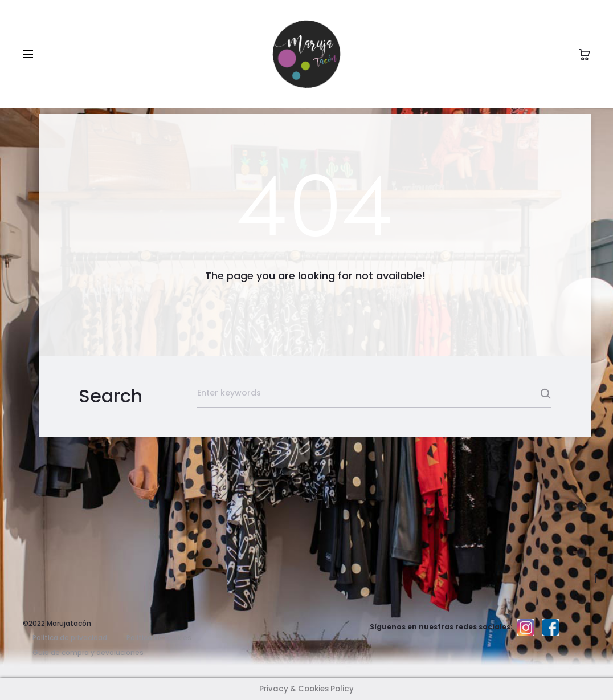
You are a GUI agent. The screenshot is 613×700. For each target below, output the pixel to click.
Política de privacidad (70, 638)
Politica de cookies (159, 638)
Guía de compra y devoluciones (88, 652)
